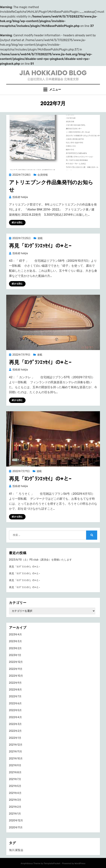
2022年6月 (15, 703)
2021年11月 (16, 752)
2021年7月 (15, 779)
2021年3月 (15, 800)
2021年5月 (15, 786)
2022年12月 (16, 662)
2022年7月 (15, 696)
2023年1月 (15, 655)
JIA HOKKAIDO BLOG (53, 73)
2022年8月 (15, 690)
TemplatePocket (52, 863)
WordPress (80, 863)
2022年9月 (15, 683)
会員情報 (43, 175)
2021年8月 (15, 772)
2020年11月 (16, 828)
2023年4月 (15, 635)
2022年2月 (15, 731)
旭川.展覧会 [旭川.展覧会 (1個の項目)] (16, 850)
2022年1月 (15, 738)
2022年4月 (15, 717)
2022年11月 (16, 669)
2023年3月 (15, 641)
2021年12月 (16, 745)
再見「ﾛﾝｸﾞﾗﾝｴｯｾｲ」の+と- (40, 246)
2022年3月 (15, 724)
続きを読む (17, 222)
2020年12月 (16, 821)
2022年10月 (16, 676)
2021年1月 (15, 814)
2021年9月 (15, 765)
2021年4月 (15, 793)
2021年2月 (15, 807)
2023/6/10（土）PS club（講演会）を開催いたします (41, 560)
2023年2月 (15, 648)
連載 (40, 238)
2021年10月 (16, 759)
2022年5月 (15, 710)
